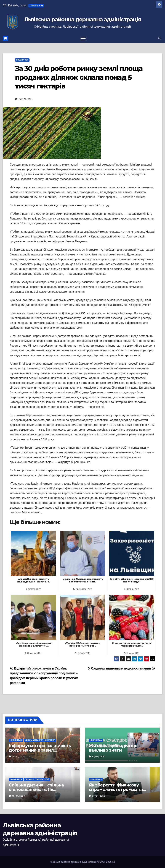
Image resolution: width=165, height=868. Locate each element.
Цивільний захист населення (40, 740)
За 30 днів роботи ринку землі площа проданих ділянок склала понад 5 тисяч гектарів (79, 77)
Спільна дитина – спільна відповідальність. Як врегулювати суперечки (36, 789)
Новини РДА (16, 740)
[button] (159, 38)
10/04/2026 (19, 757)
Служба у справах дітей (37, 779)
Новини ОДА (22, 60)
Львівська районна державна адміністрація (83, 19)
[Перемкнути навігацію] (83, 38)
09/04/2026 (99, 796)
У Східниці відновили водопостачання (122, 668)
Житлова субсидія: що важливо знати (113, 748)
